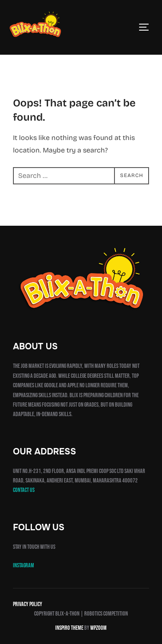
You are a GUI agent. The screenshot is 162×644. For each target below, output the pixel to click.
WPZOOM (98, 628)
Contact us (24, 490)
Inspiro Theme (69, 628)
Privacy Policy (28, 604)
